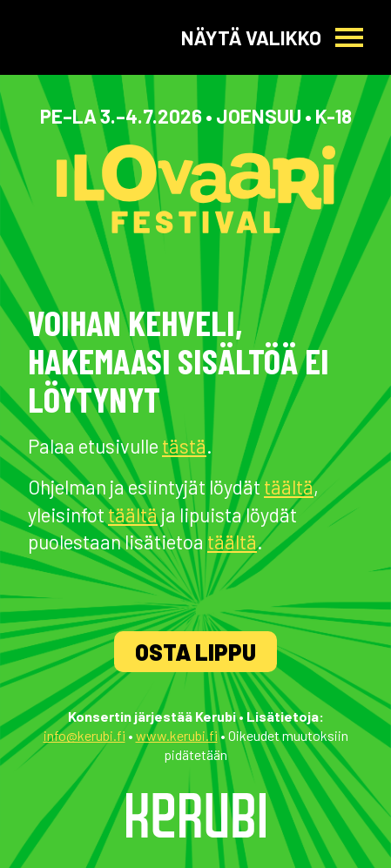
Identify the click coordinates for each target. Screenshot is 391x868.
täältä (289, 487)
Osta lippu (195, 652)
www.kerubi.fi (177, 735)
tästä (184, 446)
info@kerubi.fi (84, 735)
